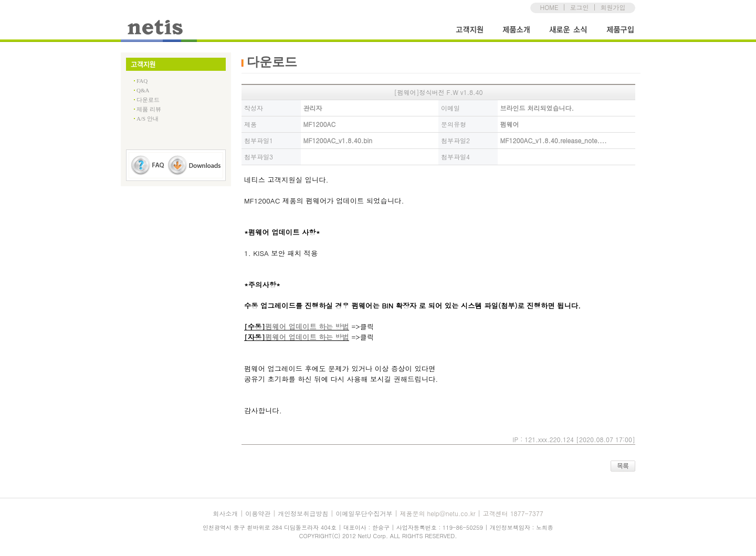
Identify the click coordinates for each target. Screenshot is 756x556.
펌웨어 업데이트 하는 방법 (307, 327)
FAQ (142, 81)
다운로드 (148, 100)
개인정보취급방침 (303, 513)
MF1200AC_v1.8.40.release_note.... (554, 140)
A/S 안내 (148, 119)
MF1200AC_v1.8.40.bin (338, 140)
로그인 (579, 7)
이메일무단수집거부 (364, 513)
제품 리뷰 (149, 109)
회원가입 (613, 7)
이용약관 (258, 513)
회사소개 (225, 513)
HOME (549, 7)
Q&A (143, 90)
